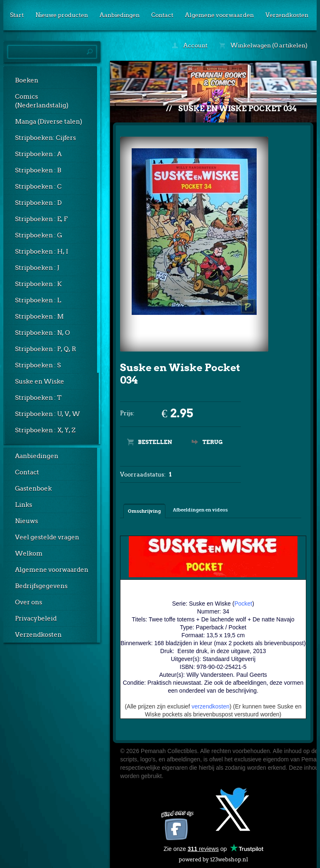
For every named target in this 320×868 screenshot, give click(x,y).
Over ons (29, 602)
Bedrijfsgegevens (41, 586)
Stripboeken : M (39, 317)
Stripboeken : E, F (41, 219)
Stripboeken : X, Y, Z (45, 430)
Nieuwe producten (62, 15)
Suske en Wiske (40, 382)
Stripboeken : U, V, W (47, 414)
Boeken (27, 80)
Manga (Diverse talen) (49, 122)
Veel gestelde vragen (47, 537)
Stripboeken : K (38, 284)
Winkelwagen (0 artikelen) (263, 45)
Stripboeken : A (38, 154)
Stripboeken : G (39, 235)
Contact (162, 15)
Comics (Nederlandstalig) (42, 101)
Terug (212, 442)
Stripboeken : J (37, 268)
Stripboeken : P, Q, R (46, 349)
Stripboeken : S (38, 365)
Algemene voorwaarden (219, 15)
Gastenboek (33, 489)
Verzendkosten (287, 15)
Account (190, 45)
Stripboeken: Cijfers (45, 138)
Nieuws (26, 521)
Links (24, 505)
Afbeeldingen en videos (200, 510)
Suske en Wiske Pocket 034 (237, 108)
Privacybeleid (36, 619)
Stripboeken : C (38, 187)
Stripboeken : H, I (42, 252)
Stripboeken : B (38, 170)
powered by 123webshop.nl (213, 858)
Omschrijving (144, 511)
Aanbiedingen (120, 15)
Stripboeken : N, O (42, 333)
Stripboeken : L (38, 300)
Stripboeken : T (38, 398)
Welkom (29, 554)
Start (17, 15)
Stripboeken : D (38, 203)
